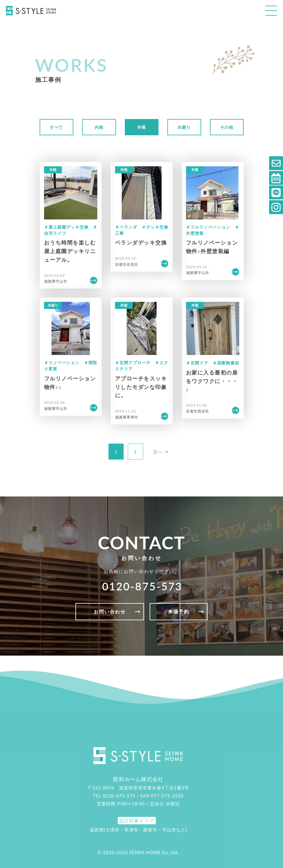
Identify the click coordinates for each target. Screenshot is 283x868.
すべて (56, 127)
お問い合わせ (110, 611)
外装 (142, 127)
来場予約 (179, 611)
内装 (99, 127)
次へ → (161, 452)
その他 (227, 127)
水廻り (184, 127)
